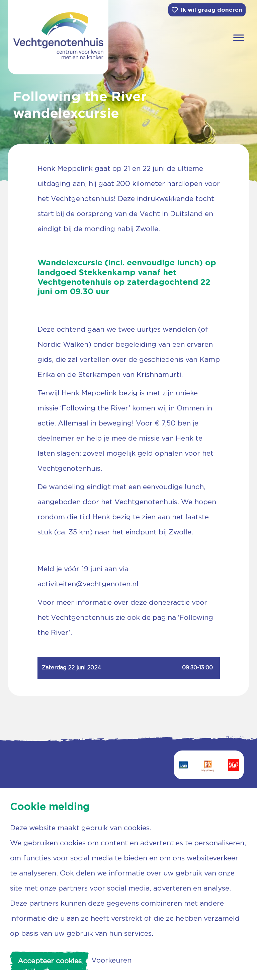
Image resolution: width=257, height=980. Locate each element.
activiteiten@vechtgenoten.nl (88, 584)
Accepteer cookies (50, 961)
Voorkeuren (111, 960)
